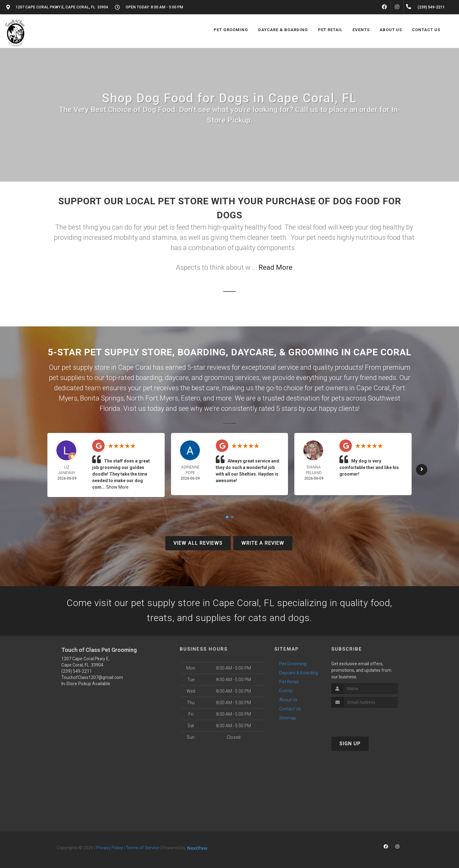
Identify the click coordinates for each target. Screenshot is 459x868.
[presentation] (364, 719)
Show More (117, 487)
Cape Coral (373, 388)
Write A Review (263, 543)
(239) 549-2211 (77, 671)
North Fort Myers (152, 398)
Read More (275, 267)
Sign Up (350, 744)
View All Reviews (198, 543)
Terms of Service (143, 848)
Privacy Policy (110, 848)
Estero (191, 398)
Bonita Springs (102, 398)
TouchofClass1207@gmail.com (92, 677)
